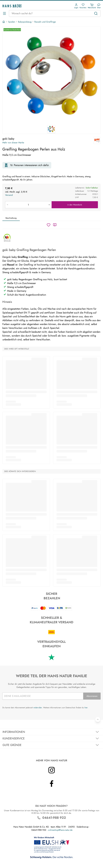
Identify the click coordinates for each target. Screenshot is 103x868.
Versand (9, 195)
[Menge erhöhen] (49, 205)
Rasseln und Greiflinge (45, 22)
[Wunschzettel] (49, 225)
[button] (76, 6)
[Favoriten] (83, 6)
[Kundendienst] (99, 6)
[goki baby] (97, 140)
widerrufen (38, 708)
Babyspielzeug (25, 22)
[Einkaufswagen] (92, 6)
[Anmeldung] (76, 6)
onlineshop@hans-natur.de (60, 830)
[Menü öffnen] (4, 13)
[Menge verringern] (7, 205)
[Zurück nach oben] (98, 719)
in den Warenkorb (75, 205)
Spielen (12, 22)
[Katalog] (55, 225)
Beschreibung (11, 218)
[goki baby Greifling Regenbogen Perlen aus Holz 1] (51, 76)
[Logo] (12, 6)
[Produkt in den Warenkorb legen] (28, 205)
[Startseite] (4, 22)
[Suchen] (96, 13)
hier (86, 708)
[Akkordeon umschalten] (51, 732)
